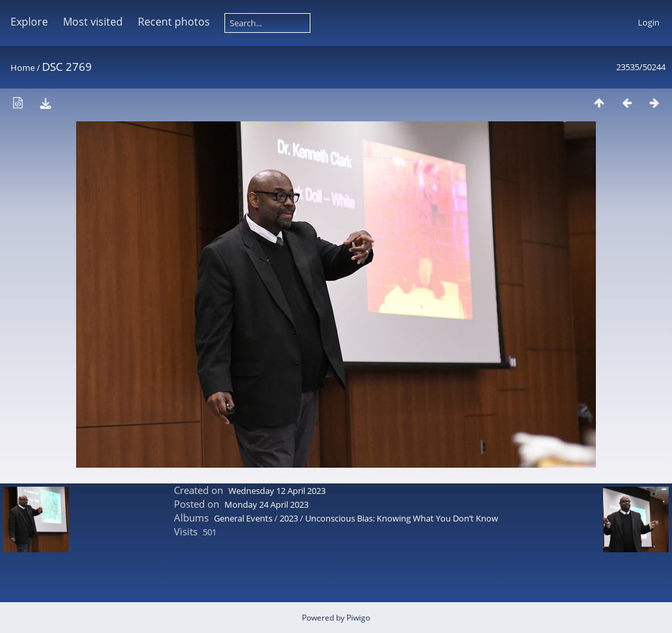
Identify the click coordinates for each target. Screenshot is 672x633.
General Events (243, 518)
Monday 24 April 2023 (266, 504)
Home (23, 68)
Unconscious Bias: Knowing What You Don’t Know (402, 518)
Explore (29, 22)
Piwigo (358, 618)
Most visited (93, 22)
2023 (289, 518)
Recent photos (174, 22)
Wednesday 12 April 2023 (277, 491)
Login (649, 22)
